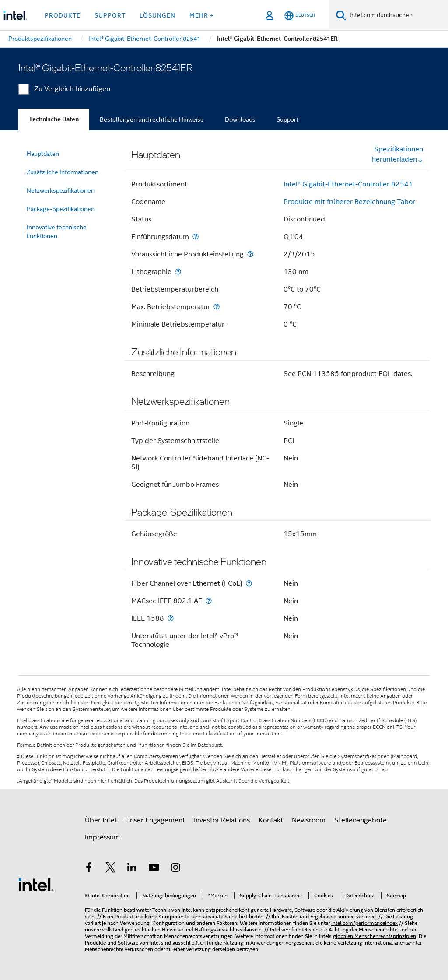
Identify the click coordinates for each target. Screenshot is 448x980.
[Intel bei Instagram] (175, 869)
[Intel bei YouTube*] (154, 869)
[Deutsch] (300, 16)
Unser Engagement (155, 820)
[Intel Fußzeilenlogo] (36, 884)
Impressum (102, 837)
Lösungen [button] (157, 15)
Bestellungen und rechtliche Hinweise (152, 119)
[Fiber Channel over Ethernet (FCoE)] (249, 583)
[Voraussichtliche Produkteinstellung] (250, 254)
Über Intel (101, 820)
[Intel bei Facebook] (89, 869)
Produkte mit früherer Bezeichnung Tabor (349, 202)
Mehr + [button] (202, 15)
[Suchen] (341, 15)
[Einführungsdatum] (196, 237)
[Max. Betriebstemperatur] (217, 307)
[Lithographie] (178, 272)
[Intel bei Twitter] (111, 869)
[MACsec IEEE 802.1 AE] (209, 601)
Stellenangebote (360, 820)
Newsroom (309, 820)
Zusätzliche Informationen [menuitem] (63, 172)
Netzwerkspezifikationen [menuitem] (61, 190)
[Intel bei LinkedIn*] (132, 869)
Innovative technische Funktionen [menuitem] (57, 232)
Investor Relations (222, 820)
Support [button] (110, 15)
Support (287, 119)
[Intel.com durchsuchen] (397, 15)
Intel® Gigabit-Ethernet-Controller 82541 (348, 184)
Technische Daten (54, 119)
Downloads (240, 119)
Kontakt (271, 820)
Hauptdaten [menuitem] (43, 154)
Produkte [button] (63, 15)
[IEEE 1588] (171, 618)
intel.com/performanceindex (364, 923)
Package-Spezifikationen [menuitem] (61, 209)
